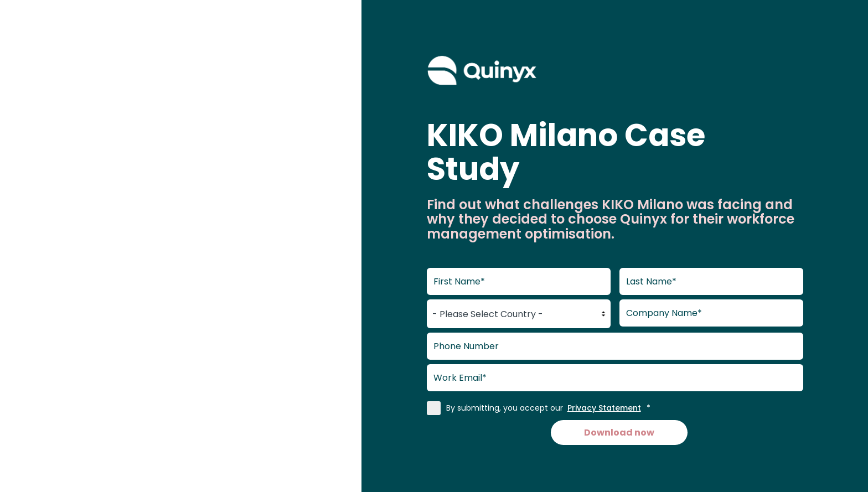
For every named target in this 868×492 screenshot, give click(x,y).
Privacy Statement (604, 408)
